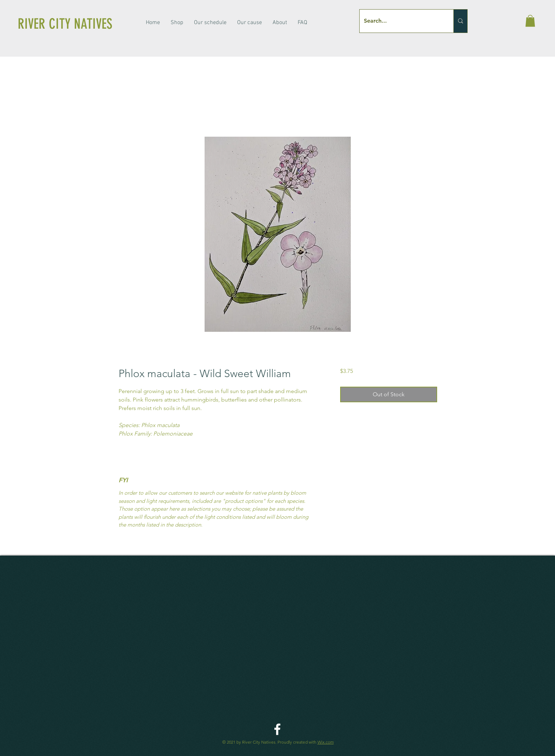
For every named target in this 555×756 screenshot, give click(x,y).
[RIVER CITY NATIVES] (76, 24)
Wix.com (326, 742)
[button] (530, 21)
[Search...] (401, 21)
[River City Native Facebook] (277, 729)
